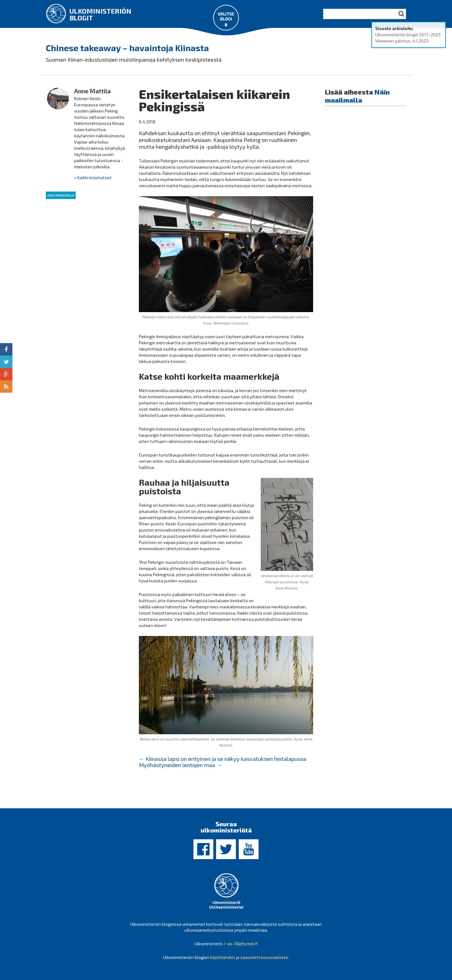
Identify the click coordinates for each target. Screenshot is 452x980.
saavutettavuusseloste (264, 957)
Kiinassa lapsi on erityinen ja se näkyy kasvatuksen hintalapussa (223, 759)
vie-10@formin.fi (242, 944)
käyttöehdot (223, 957)
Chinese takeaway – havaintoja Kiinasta (127, 48)
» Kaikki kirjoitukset (93, 177)
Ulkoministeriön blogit (100, 14)
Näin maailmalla (61, 195)
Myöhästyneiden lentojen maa (180, 765)
